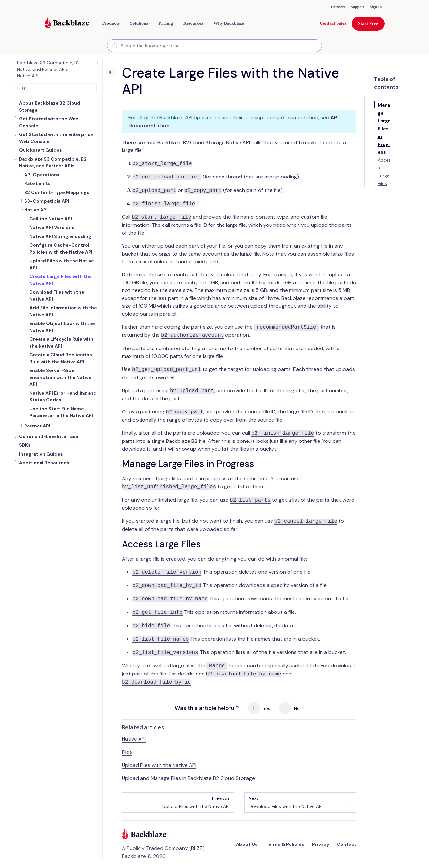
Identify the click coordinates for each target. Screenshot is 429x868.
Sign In (376, 7)
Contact (347, 844)
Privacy (321, 844)
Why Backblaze (229, 23)
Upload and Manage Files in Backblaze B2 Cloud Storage (188, 778)
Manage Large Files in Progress (384, 129)
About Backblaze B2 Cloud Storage (50, 107)
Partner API (37, 426)
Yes (259, 708)
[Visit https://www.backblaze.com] (67, 23)
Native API (28, 76)
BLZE (197, 848)
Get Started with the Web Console (49, 122)
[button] (111, 23)
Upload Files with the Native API (159, 765)
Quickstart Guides (41, 150)
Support (357, 7)
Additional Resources (44, 463)
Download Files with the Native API (286, 802)
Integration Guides (41, 454)
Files (127, 752)
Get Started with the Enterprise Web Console (56, 138)
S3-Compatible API (47, 201)
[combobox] (214, 46)
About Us (247, 844)
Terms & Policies (285, 844)
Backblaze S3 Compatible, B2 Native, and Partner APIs (48, 66)
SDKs (25, 445)
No (289, 708)
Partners (338, 7)
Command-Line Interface (49, 436)
